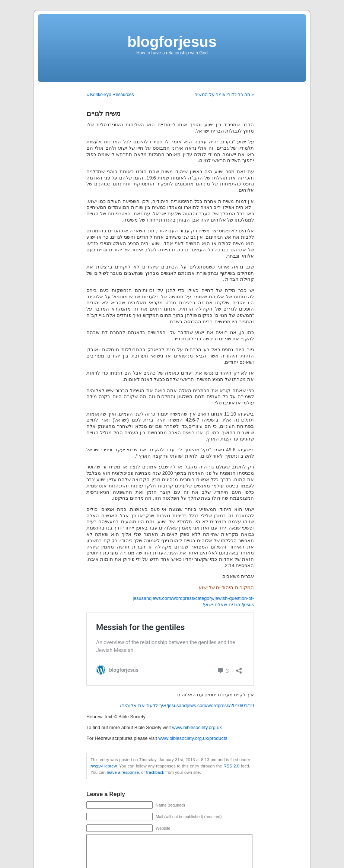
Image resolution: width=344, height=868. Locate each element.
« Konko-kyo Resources (110, 95)
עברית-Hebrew (103, 766)
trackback (155, 772)
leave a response (123, 772)
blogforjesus (172, 42)
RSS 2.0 (231, 766)
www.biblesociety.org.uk (197, 728)
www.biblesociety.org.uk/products (193, 738)
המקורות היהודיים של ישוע (227, 588)
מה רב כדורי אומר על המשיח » (224, 95)
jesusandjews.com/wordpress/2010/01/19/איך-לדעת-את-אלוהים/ (187, 706)
